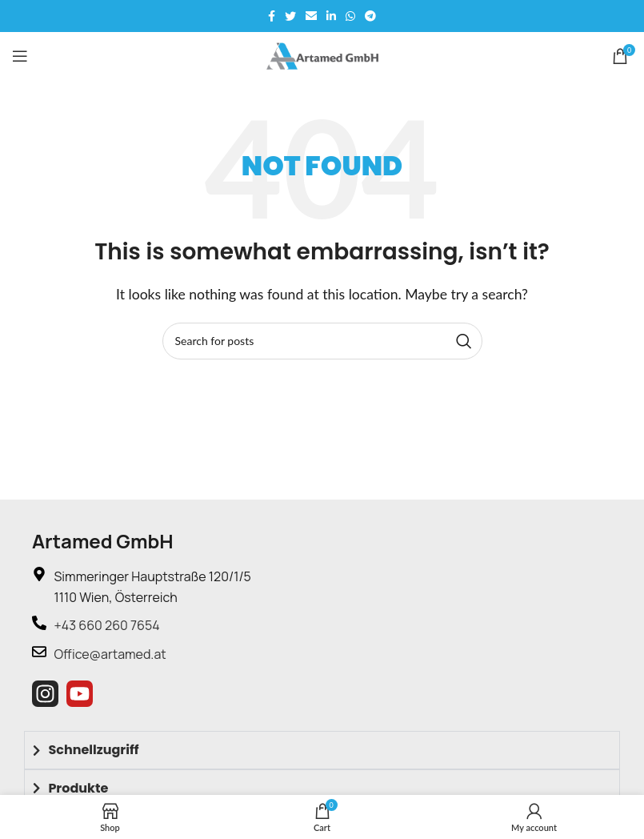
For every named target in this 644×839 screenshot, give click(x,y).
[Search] (322, 341)
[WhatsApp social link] (350, 16)
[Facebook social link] (272, 16)
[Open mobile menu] (20, 56)
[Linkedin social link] (331, 16)
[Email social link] (311, 16)
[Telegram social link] (370, 16)
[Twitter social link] (290, 16)
